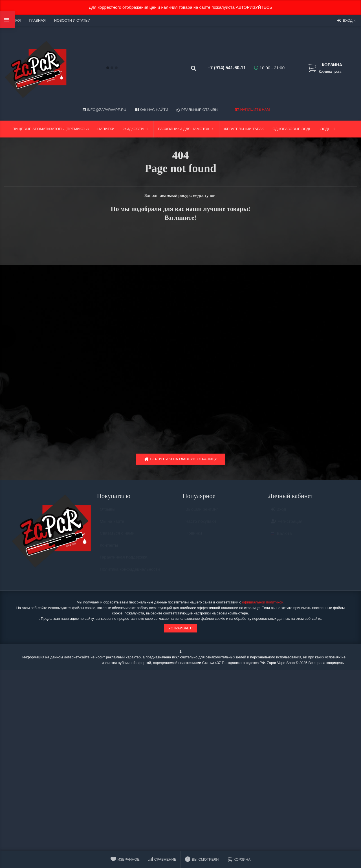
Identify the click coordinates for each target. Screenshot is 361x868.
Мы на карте (112, 525)
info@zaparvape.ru (104, 110)
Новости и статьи (72, 20)
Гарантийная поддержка (124, 561)
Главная (37, 20)
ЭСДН (328, 129)
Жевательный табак (244, 129)
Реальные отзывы (197, 110)
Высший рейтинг (202, 513)
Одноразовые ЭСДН (292, 129)
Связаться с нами (117, 537)
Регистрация (287, 525)
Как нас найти (151, 110)
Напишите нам (252, 109)
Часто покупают (201, 525)
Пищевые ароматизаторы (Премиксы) (50, 129)
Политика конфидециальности (130, 573)
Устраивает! (180, 630)
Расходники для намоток (186, 129)
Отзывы (108, 513)
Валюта (281, 537)
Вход (347, 20)
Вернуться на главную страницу (181, 460)
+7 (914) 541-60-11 (223, 68)
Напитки (106, 129)
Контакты (109, 549)
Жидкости (136, 129)
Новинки (194, 537)
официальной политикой (263, 604)
